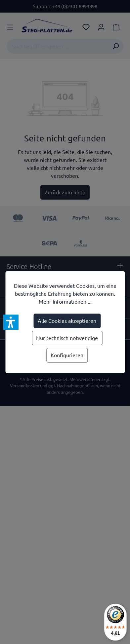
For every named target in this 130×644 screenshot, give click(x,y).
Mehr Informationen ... (65, 302)
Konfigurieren (67, 355)
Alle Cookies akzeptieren (67, 321)
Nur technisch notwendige (67, 338)
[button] (11, 322)
